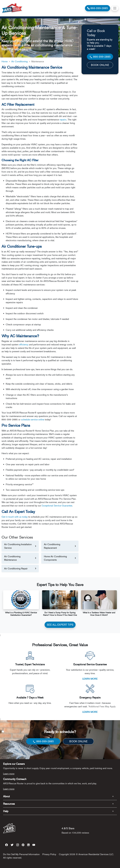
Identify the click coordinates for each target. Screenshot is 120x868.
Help (6, 811)
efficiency (24, 344)
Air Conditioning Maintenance (12, 558)
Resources (9, 804)
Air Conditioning (19, 61)
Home (5, 61)
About (6, 796)
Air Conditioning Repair (16, 568)
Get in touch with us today (15, 517)
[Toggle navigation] (115, 8)
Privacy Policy (49, 854)
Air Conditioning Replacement (52, 546)
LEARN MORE (90, 679)
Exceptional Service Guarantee (57, 506)
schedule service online (33, 419)
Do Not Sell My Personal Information (21, 854)
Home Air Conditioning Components (55, 558)
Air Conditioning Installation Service (18, 546)
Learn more (9, 774)
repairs (63, 119)
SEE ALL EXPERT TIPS (60, 625)
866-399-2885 (100, 57)
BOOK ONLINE (100, 65)
